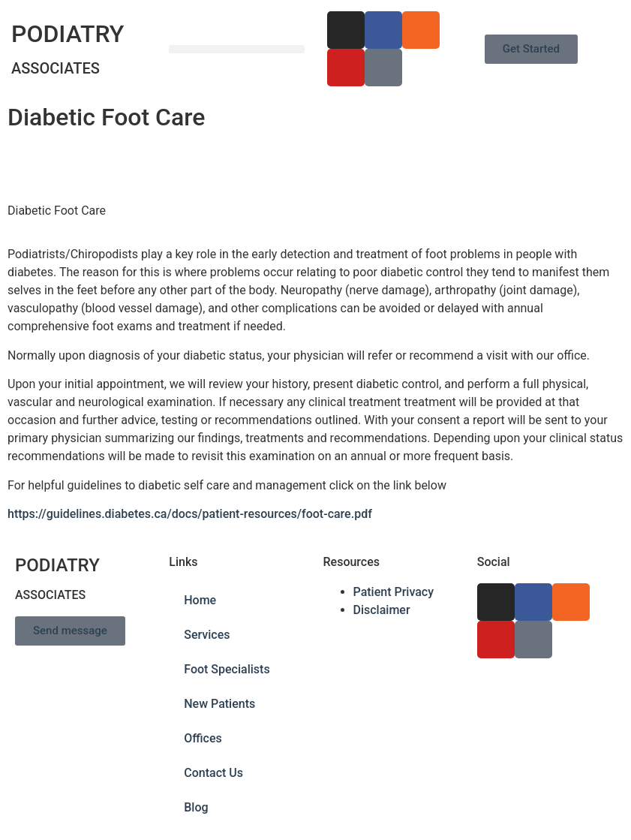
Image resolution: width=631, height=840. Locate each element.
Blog (196, 807)
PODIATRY (68, 34)
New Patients (219, 704)
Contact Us (213, 773)
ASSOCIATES (56, 68)
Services (207, 635)
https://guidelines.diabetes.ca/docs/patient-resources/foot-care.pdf (190, 514)
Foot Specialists (227, 669)
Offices (203, 738)
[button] (236, 49)
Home (200, 600)
